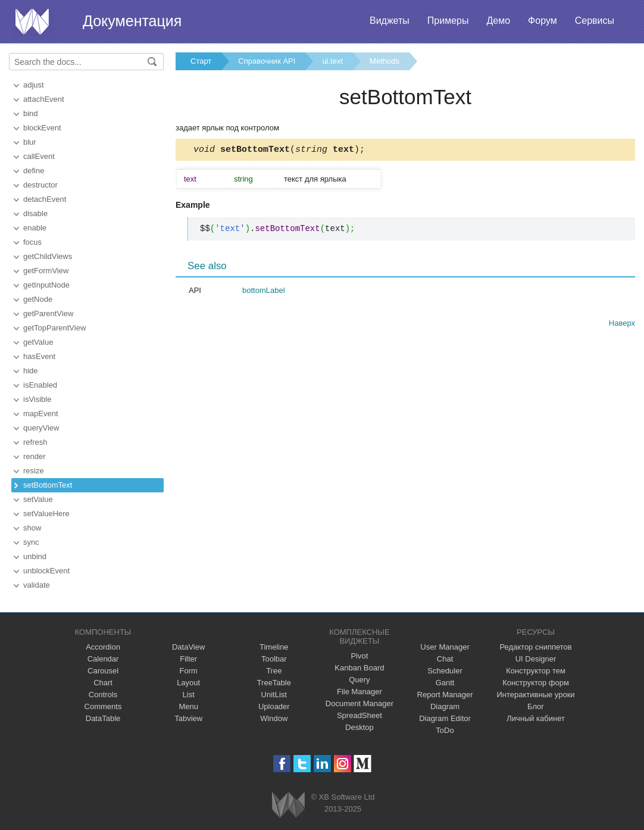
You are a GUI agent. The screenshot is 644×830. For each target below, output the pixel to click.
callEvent (39, 156)
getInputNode (46, 285)
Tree (274, 671)
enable (35, 228)
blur (30, 142)
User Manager (445, 647)
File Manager (359, 692)
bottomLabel (264, 292)
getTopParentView (54, 328)
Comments (103, 706)
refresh (35, 442)
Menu (188, 706)
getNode (38, 299)
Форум (543, 21)
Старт (201, 61)
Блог (536, 706)
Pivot (359, 656)
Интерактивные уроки (536, 695)
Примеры (448, 21)
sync (31, 542)
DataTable (103, 718)
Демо (498, 21)
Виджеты (390, 21)
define (34, 171)
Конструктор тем (536, 671)
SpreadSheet (359, 715)
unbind (35, 556)
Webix (288, 805)
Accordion (103, 647)
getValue (38, 342)
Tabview (188, 718)
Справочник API (267, 61)
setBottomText (48, 485)
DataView (188, 647)
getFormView (46, 271)
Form (188, 671)
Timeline (274, 647)
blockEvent (42, 128)
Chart (103, 683)
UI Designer (536, 659)
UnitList (274, 695)
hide (31, 371)
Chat (445, 659)
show (32, 528)
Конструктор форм (536, 683)
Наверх (622, 325)
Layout (188, 683)
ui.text (332, 61)
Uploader (274, 706)
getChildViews (48, 256)
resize (34, 471)
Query (359, 680)
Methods (384, 61)
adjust (34, 85)
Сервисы (595, 21)
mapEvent (41, 414)
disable (35, 213)
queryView (41, 428)
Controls (103, 695)
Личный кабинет (536, 718)
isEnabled (40, 385)
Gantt (445, 683)
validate (37, 585)
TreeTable (274, 683)
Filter (188, 659)
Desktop (359, 727)
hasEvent (39, 356)
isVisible (37, 399)
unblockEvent (46, 571)
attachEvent (44, 99)
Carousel (103, 671)
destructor (40, 185)
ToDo (445, 730)
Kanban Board (359, 668)
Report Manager (445, 695)
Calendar (103, 659)
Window (274, 718)
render (35, 456)
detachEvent (45, 199)
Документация (132, 21)
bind (31, 113)
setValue (38, 499)
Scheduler (445, 671)
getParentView (48, 313)
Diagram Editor (445, 718)
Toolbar (274, 659)
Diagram (445, 706)
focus (32, 242)
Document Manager (359, 703)
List (189, 695)
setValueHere (46, 514)
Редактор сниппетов (535, 647)
